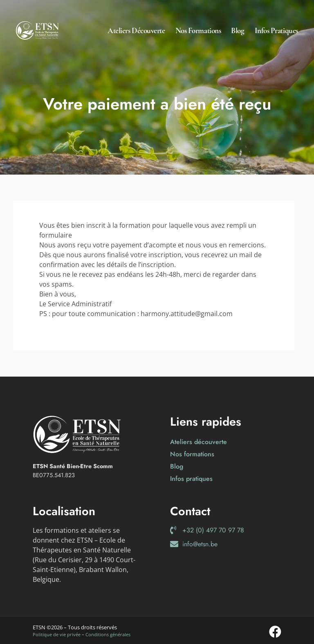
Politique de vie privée (57, 634)
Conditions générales (108, 634)
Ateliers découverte (136, 31)
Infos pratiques (276, 31)
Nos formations (198, 31)
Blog (238, 31)
